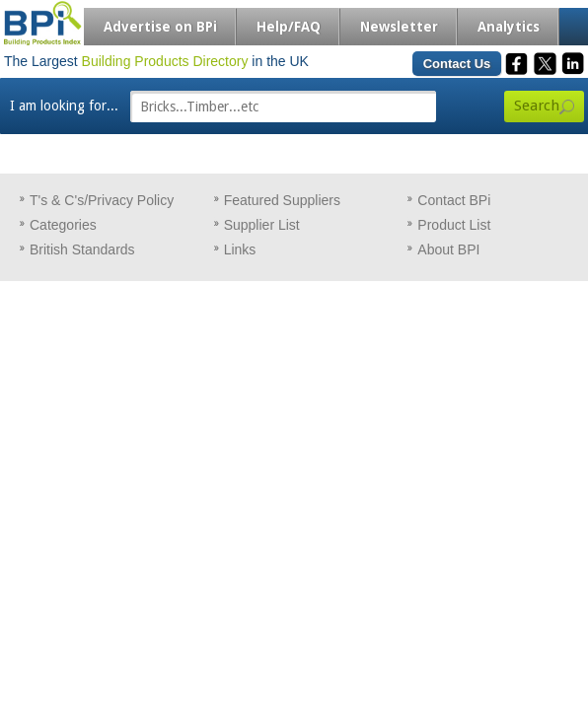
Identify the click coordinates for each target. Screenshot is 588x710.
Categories (63, 225)
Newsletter (399, 27)
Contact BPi (454, 200)
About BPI (448, 249)
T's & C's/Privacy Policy (102, 200)
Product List (454, 225)
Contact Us (457, 64)
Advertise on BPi (160, 27)
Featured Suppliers (282, 200)
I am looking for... (64, 106)
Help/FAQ (289, 27)
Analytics (509, 27)
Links (240, 249)
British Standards (82, 249)
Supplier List (262, 225)
